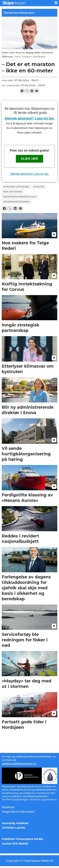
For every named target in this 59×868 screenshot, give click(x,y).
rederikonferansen (17, 202)
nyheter (39, 187)
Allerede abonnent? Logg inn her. (29, 118)
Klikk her (29, 159)
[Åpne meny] (56, 3)
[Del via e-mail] (37, 91)
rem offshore (13, 192)
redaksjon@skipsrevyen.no (19, 763)
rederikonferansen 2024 (20, 197)
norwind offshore (16, 187)
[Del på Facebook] (22, 91)
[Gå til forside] (26, 3)
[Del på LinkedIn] (32, 91)
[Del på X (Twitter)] (27, 91)
